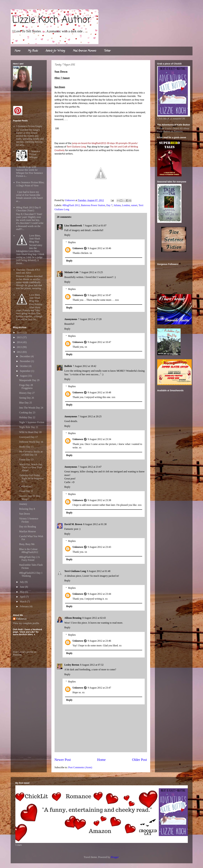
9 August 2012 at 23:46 (99, 641)
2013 (20, 347)
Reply (67, 235)
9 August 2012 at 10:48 (99, 392)
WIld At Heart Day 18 (30, 432)
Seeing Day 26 (26, 398)
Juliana (117, 205)
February (25, 606)
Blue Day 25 (25, 403)
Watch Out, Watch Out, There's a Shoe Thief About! (31, 467)
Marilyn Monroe (27, 531)
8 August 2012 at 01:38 (95, 524)
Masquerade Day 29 (29, 380)
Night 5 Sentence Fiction (32, 422)
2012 (20, 352)
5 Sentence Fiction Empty (29, 126)
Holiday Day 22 (27, 417)
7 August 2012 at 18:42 (85, 366)
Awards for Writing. (55, 51)
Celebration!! (26, 486)
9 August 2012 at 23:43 (99, 547)
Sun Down (24, 514)
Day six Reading (28, 527)
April (23, 597)
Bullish (68, 366)
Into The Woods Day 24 (31, 408)
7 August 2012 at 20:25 (90, 416)
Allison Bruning (73, 618)
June (22, 587)
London (126, 205)
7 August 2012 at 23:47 (90, 467)
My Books (33, 51)
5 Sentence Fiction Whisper (35, 154)
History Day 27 (27, 393)
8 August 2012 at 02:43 (94, 618)
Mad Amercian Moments (84, 51)
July (22, 582)
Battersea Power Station (93, 205)
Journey (23, 504)
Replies (72, 242)
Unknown (78, 248)
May (22, 592)
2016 (20, 333)
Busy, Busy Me (27, 544)
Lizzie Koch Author (52, 20)
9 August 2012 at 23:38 (99, 500)
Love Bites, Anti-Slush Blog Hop (35, 239)
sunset (134, 205)
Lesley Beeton (72, 665)
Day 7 (109, 205)
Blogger (115, 857)
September (25, 371)
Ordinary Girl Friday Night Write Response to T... (31, 478)
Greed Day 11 (26, 491)
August (24, 376)
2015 (20, 337)
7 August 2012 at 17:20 (90, 319)
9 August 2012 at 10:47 (99, 295)
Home (17, 51)
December (25, 356)
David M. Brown (73, 524)
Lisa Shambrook (73, 226)
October (24, 366)
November (25, 361)
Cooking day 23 (27, 413)
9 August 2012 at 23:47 (99, 688)
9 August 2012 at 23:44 (99, 594)
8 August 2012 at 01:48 (99, 571)
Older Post (139, 760)
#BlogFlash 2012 (71, 205)
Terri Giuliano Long (75, 571)
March (23, 602)
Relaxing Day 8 (27, 509)
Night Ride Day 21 (29, 427)
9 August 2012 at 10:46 (99, 248)
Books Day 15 (26, 447)
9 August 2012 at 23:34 (99, 439)
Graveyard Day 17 (28, 437)
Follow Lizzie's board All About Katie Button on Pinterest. (173, 130)
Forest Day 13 (26, 460)
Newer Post (63, 760)
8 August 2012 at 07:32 (92, 665)
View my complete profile (26, 623)
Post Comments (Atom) (80, 767)
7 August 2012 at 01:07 (95, 226)
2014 (20, 342)
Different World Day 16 (31, 442)
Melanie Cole (71, 272)
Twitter (107, 51)
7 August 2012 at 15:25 (91, 272)
